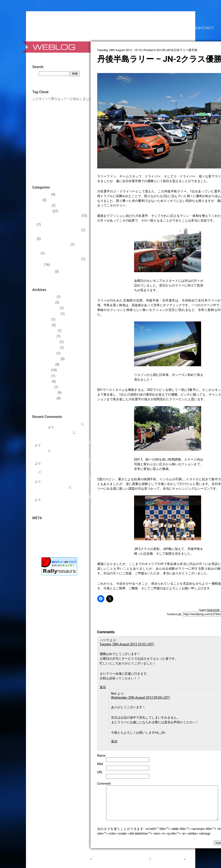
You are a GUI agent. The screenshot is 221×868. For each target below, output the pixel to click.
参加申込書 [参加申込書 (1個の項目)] (57, 163)
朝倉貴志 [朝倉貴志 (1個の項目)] (43, 169)
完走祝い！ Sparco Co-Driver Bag (58, 424)
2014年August (45, 302)
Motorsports (43, 211)
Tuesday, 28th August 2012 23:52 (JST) (127, 644)
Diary (38, 200)
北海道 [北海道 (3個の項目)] (45, 163)
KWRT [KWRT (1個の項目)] (45, 103)
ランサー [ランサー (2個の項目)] (61, 149)
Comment (104, 784)
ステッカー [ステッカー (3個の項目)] (49, 136)
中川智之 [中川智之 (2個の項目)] (75, 149)
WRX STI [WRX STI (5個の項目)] (63, 117)
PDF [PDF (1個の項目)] (61, 103)
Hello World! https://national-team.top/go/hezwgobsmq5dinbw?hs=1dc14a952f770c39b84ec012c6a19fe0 (64, 455)
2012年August (45, 364)
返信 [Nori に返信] (114, 741)
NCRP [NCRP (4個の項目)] (54, 102)
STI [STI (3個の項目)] (82, 103)
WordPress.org (45, 542)
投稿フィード (44, 531)
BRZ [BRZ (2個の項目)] (44, 98)
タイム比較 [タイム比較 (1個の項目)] (75, 136)
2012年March (44, 387)
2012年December (47, 342)
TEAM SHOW (213, 610)
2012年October (45, 353)
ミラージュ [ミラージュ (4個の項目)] (73, 141)
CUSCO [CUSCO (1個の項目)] (74, 98)
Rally (40, 265)
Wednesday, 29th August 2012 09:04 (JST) (141, 698)
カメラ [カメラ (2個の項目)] (76, 123)
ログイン (41, 525)
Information (43, 206)
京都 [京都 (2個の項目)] (53, 156)
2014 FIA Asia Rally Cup (53, 244)
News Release (44, 271)
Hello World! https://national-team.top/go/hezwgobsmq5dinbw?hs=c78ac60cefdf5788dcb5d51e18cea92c (64, 475)
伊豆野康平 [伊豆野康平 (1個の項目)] (63, 156)
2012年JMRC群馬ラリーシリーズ (60, 221)
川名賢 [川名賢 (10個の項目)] (72, 162)
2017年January (45, 297)
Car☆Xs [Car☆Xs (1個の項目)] (52, 98)
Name (101, 756)
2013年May (43, 319)
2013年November (47, 308)
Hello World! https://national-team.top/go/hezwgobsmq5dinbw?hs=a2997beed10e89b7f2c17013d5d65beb (65, 492)
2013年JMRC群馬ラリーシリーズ (60, 236)
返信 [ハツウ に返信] (103, 687)
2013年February (46, 331)
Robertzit (41, 427)
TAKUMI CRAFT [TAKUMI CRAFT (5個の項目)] (65, 107)
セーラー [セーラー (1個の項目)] (63, 136)
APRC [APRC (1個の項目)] (38, 98)
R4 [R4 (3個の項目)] (67, 103)
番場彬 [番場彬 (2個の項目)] (65, 169)
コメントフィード (47, 536)
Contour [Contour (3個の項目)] (64, 98)
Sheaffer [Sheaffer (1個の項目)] (74, 103)
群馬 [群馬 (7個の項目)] (75, 169)
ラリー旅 (41, 451)
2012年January (45, 398)
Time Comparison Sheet (51, 487)
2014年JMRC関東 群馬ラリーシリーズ (62, 252)
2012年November (47, 348)
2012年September (47, 359)
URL (100, 772)
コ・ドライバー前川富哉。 (53, 433)
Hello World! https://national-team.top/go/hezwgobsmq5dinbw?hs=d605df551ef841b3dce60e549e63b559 (64, 437)
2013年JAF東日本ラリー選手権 (59, 230)
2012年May (43, 376)
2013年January (45, 336)
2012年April (43, 381)
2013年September (47, 314)
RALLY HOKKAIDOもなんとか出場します (121, 866)
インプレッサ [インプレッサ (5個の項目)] (57, 123)
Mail (100, 764)
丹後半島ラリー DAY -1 (167, 866)
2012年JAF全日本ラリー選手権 (177, 50)
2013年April (43, 325)
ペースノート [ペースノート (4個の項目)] (52, 141)
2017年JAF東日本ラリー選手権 (59, 259)
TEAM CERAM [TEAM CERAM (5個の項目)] (48, 112)
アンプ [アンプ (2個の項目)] (77, 118)
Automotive (43, 194)
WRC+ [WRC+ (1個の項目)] (51, 118)
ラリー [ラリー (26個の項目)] (45, 148)
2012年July (43, 370)
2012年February (46, 393)
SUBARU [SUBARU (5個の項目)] (42, 107)
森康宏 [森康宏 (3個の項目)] (54, 169)
